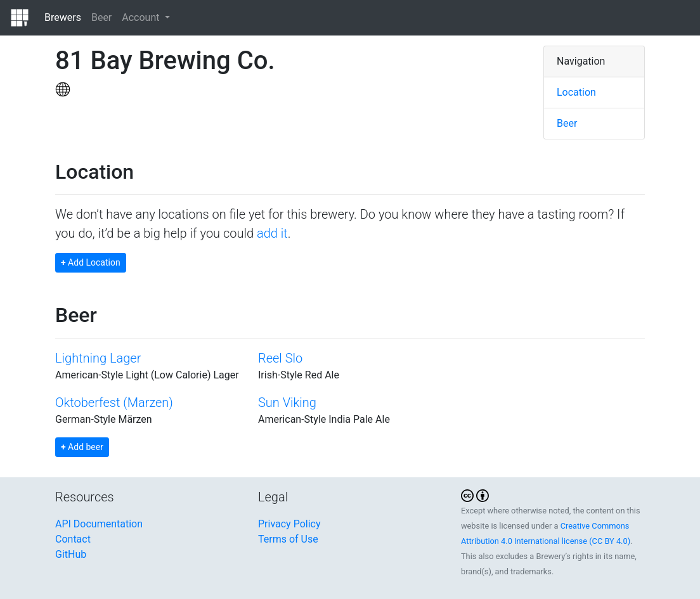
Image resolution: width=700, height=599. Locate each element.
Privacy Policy (289, 524)
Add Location (91, 262)
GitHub (71, 554)
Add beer (82, 447)
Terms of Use (288, 539)
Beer (101, 17)
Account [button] (142, 17)
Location (576, 92)
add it (272, 233)
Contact (73, 539)
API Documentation (99, 524)
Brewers (63, 17)
